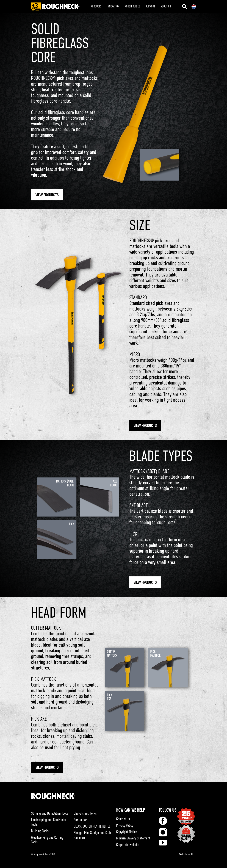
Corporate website (128, 845)
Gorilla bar (80, 820)
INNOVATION (113, 6)
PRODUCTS (96, 6)
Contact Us (123, 819)
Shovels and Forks (85, 813)
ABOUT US (166, 6)
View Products (47, 195)
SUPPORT (150, 6)
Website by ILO (186, 854)
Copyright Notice (127, 832)
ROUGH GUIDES (132, 6)
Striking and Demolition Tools (50, 813)
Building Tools (40, 831)
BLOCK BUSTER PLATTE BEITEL (92, 826)
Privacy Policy (125, 825)
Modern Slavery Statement (133, 838)
